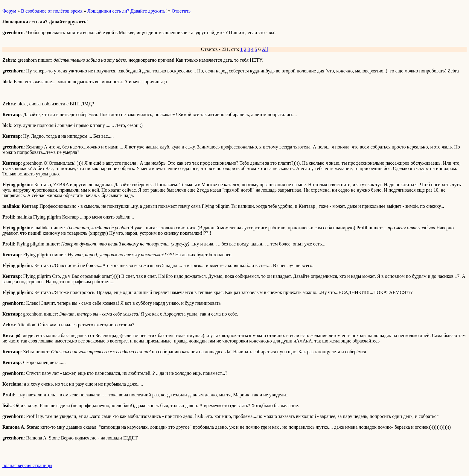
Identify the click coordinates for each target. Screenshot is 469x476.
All (265, 49)
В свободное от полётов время (52, 11)
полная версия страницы (27, 465)
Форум (9, 11)
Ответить (181, 11)
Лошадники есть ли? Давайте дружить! (128, 11)
